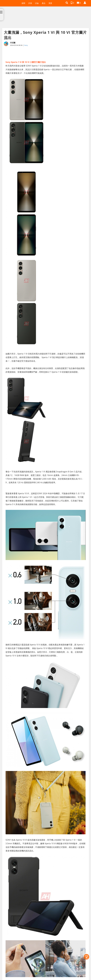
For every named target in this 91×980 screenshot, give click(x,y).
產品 (44, 3)
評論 (86, 957)
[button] (67, 3)
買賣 (50, 3)
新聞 (23, 3)
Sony (26, 45)
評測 (30, 3)
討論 (37, 3)
